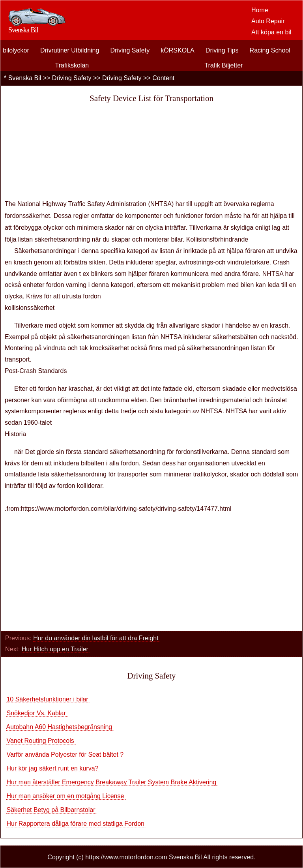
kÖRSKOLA (177, 50)
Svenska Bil (25, 78)
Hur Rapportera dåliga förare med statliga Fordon (76, 824)
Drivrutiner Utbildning (70, 50)
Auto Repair (268, 21)
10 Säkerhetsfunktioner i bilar (48, 699)
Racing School (270, 50)
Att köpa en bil (271, 32)
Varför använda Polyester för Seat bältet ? (66, 755)
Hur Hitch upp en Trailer (56, 649)
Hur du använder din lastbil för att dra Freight (97, 638)
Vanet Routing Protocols (41, 741)
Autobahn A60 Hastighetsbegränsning (60, 727)
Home (260, 10)
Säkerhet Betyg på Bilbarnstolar (51, 810)
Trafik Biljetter (224, 65)
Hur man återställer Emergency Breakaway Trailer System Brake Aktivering (112, 782)
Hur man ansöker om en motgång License (66, 796)
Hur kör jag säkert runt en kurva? (53, 768)
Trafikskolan (72, 65)
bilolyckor (16, 50)
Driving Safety (130, 50)
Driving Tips (222, 50)
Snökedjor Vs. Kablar (37, 713)
